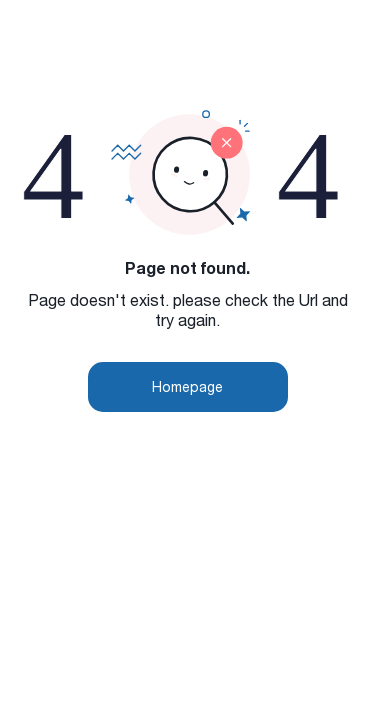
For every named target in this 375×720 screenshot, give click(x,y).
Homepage (187, 386)
